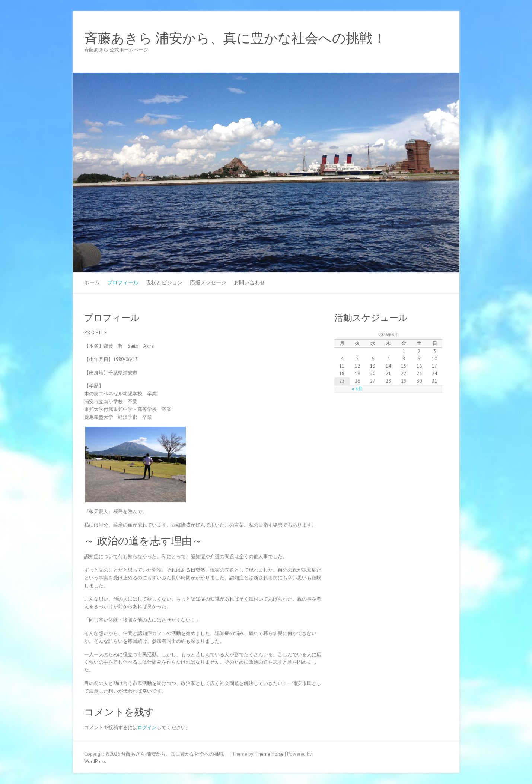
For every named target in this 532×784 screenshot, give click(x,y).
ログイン (147, 728)
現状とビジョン (164, 282)
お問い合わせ (249, 282)
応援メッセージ (208, 282)
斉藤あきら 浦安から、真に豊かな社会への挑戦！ (235, 38)
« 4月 (357, 389)
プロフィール (123, 282)
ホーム (92, 282)
